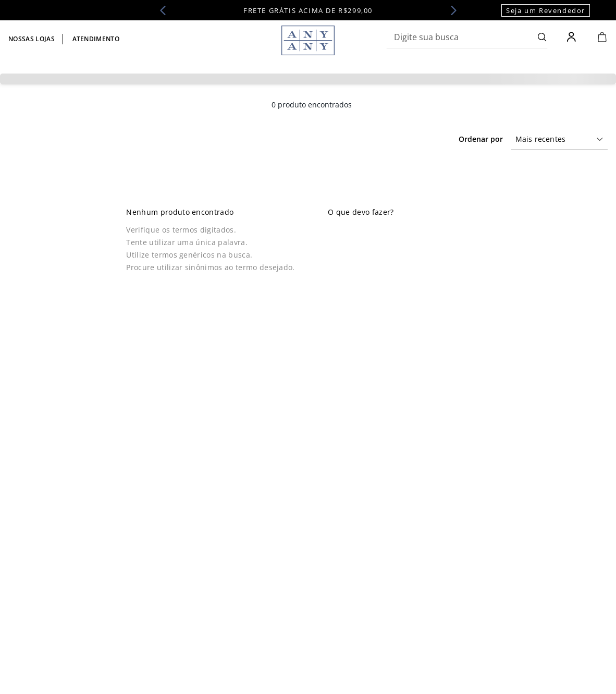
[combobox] (467, 37)
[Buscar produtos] (542, 37)
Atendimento (96, 39)
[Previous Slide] (166, 10)
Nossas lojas (32, 39)
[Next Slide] (450, 10)
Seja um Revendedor (546, 10)
